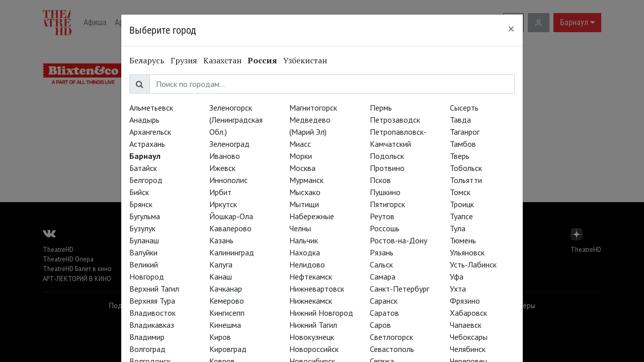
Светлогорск (391, 337)
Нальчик (304, 240)
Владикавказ (152, 325)
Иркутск (223, 204)
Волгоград (147, 349)
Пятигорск (387, 204)
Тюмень (463, 240)
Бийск (139, 192)
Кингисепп (227, 313)
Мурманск (306, 180)
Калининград (232, 252)
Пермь (381, 108)
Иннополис (228, 180)
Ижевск (222, 168)
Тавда (460, 120)
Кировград (228, 349)
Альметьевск (151, 108)
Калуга (221, 264)
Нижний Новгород (321, 313)
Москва (302, 168)
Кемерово (227, 301)
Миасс (300, 144)
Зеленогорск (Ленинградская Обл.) (236, 120)
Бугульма (145, 216)
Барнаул (145, 156)
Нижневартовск (317, 289)
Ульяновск (467, 252)
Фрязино (465, 301)
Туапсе (461, 216)
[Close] (511, 29)
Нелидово (307, 264)
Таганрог (465, 132)
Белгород (146, 180)
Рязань (382, 252)
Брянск (141, 204)
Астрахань (147, 144)
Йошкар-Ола (231, 216)
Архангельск (150, 132)
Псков (380, 180)
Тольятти (466, 180)
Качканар (226, 289)
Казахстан (222, 60)
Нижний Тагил (313, 325)
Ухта (458, 289)
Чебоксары (469, 337)
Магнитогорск (313, 108)
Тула (458, 228)
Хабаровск (468, 313)
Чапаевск (466, 325)
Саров (380, 325)
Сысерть (464, 108)
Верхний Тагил (154, 289)
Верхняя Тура (152, 301)
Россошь (385, 228)
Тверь (460, 156)
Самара (383, 277)
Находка (305, 252)
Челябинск (468, 349)
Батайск (143, 168)
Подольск (387, 156)
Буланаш (144, 240)
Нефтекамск (311, 277)
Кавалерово (230, 228)
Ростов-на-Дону (398, 240)
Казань (221, 240)
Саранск (384, 301)
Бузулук (142, 228)
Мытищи (304, 204)
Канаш (221, 277)
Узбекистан (305, 60)
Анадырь (144, 120)
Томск (460, 192)
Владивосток (152, 313)
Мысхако (305, 192)
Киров (220, 337)
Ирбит (220, 192)
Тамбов (463, 144)
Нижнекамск (311, 301)
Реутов (382, 216)
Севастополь (392, 349)
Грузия (184, 60)
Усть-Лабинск (473, 264)
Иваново (225, 156)
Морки (301, 156)
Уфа (457, 277)
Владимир (147, 337)
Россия (262, 60)
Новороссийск (314, 349)
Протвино (387, 168)
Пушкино (385, 192)
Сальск (381, 264)
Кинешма (225, 325)
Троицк (462, 204)
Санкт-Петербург (399, 289)
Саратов (384, 313)
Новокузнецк (312, 337)
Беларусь (147, 60)
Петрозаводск (395, 120)
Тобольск (466, 168)
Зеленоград (229, 144)
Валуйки (143, 252)
